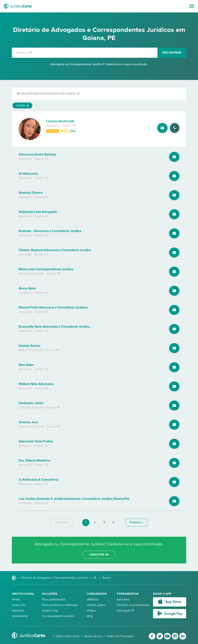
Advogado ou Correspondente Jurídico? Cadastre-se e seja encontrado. (99, 64)
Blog (90, 616)
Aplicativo (123, 599)
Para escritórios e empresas (60, 605)
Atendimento (20, 616)
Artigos (92, 611)
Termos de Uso (93, 636)
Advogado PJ (126, 611)
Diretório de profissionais (133, 605)
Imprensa (18, 611)
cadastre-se (99, 554)
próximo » (136, 522)
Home (16, 599)
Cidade (22, 106)
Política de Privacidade (120, 636)
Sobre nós (19, 605)
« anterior (62, 522)
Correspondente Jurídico (58, 616)
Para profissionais (54, 599)
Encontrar (172, 53)
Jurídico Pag (50, 611)
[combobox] (85, 53)
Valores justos (96, 605)
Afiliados (93, 599)
